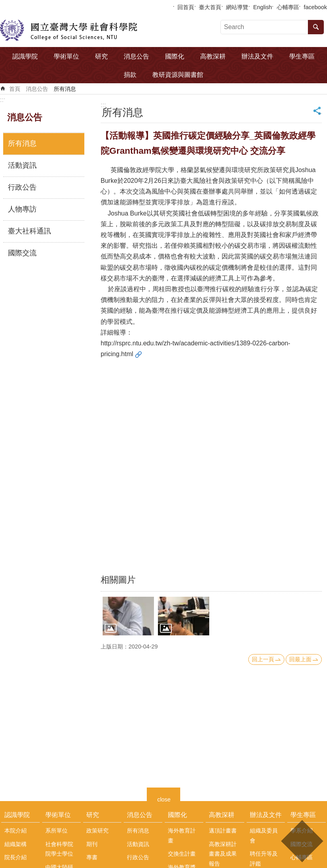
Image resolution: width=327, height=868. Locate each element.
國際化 (175, 56)
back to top (302, 841)
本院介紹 (16, 831)
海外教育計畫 (182, 835)
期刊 (92, 844)
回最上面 (300, 659)
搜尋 (316, 27)
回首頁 (186, 7)
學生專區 (302, 56)
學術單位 (66, 56)
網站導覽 (237, 7)
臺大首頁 (210, 7)
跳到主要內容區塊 (4, 4)
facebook (315, 7)
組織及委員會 (264, 835)
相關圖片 (118, 580)
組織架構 (16, 844)
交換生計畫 (182, 854)
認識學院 (25, 56)
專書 (92, 857)
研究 (101, 56)
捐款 (130, 75)
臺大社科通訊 (29, 231)
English (262, 7)
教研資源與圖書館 (178, 75)
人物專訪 (22, 209)
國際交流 (22, 253)
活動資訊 (22, 165)
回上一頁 (263, 659)
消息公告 (136, 56)
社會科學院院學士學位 (59, 849)
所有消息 (65, 89)
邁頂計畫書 (223, 831)
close (164, 798)
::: (3, 100)
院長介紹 (16, 857)
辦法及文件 (257, 56)
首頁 (15, 89)
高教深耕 (213, 56)
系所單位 (56, 831)
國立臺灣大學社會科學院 (69, 30)
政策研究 (97, 831)
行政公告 (22, 187)
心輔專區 (288, 7)
